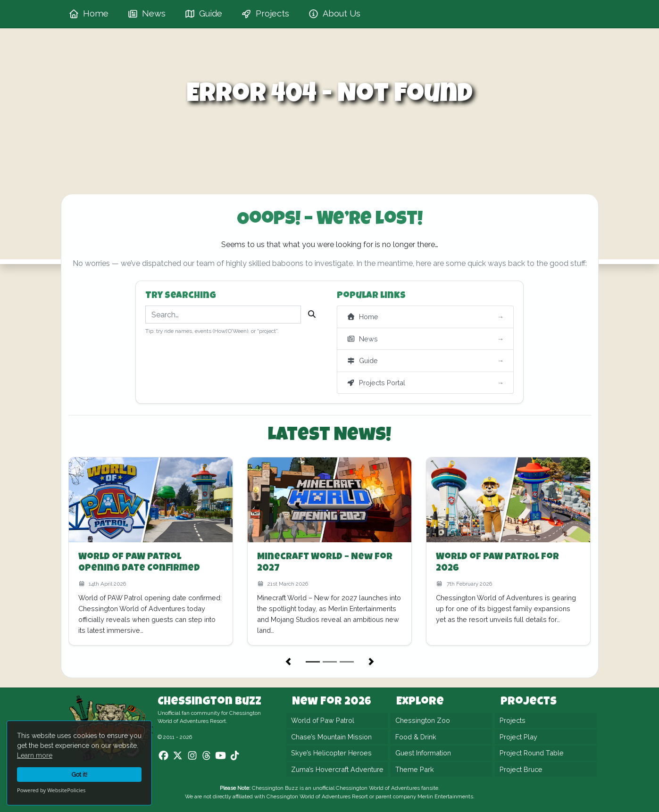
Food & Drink (416, 737)
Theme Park (415, 769)
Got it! (79, 775)
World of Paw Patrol (323, 720)
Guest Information (423, 753)
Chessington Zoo (423, 720)
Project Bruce (521, 769)
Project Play (518, 737)
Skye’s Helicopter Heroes (331, 753)
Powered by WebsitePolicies (51, 790)
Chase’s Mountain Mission (331, 737)
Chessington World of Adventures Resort (317, 796)
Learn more (35, 755)
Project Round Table (532, 753)
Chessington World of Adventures (378, 788)
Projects (513, 720)
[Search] (312, 315)
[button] (288, 662)
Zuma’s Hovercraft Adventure (337, 769)
